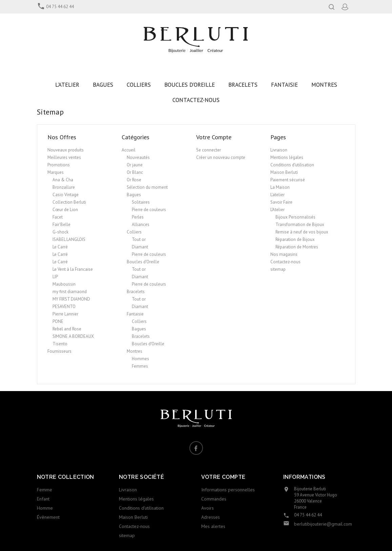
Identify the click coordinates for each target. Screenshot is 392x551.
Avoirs (208, 508)
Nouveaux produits (66, 150)
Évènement (48, 517)
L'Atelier (277, 210)
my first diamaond (70, 292)
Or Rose (134, 180)
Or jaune (135, 165)
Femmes (140, 366)
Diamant (140, 247)
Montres (135, 351)
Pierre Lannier (65, 314)
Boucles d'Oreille (143, 262)
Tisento (60, 344)
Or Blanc (135, 172)
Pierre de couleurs (149, 210)
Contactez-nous (285, 262)
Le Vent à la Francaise (73, 269)
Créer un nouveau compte (221, 157)
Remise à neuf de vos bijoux (302, 232)
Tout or (139, 239)
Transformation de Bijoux (300, 225)
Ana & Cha (63, 180)
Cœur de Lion (65, 210)
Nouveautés (138, 157)
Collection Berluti (69, 202)
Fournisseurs (59, 351)
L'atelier (277, 195)
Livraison (279, 150)
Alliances (141, 225)
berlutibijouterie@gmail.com (323, 524)
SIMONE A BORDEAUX (73, 336)
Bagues (134, 195)
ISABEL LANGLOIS (69, 239)
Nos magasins (284, 254)
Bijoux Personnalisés (295, 217)
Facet (58, 217)
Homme (45, 508)
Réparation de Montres (297, 247)
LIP (55, 277)
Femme (45, 490)
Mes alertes (213, 526)
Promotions (59, 165)
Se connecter (209, 150)
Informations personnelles (228, 490)
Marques (56, 172)
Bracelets (136, 292)
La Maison (280, 187)
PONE (58, 321)
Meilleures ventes (64, 157)
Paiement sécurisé (288, 180)
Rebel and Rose (67, 329)
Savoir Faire (281, 202)
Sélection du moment (147, 187)
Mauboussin (64, 284)
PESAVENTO (64, 307)
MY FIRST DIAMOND (71, 299)
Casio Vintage (66, 195)
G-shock (60, 232)
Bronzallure (64, 187)
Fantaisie (135, 314)
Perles (138, 217)
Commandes (214, 499)
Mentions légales (287, 157)
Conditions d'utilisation (292, 165)
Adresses (211, 517)
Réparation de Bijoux (295, 239)
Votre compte (223, 477)
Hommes (140, 359)
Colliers (134, 232)
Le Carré (60, 247)
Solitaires (141, 202)
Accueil (129, 150)
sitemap (278, 269)
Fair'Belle (61, 225)
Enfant (43, 499)
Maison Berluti (284, 172)
